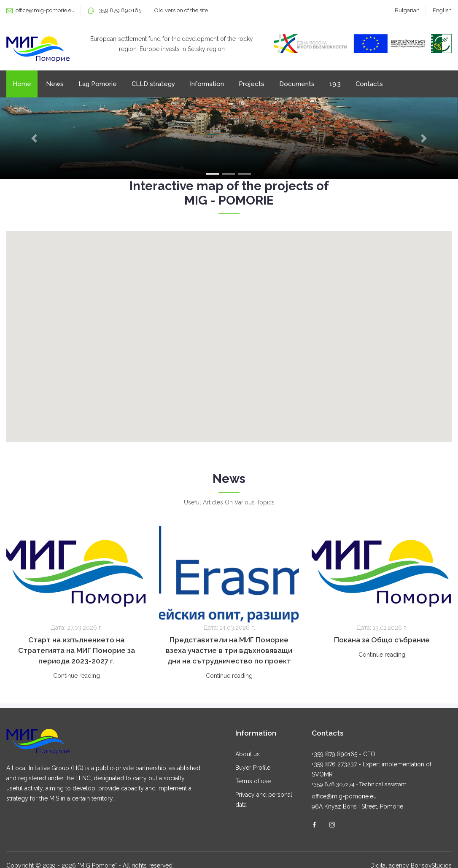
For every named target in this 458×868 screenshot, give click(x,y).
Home (22, 85)
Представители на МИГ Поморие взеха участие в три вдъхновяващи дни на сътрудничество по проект (229, 652)
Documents (297, 85)
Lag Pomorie (98, 85)
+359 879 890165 (119, 10)
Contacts (369, 85)
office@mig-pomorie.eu (44, 10)
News (55, 85)
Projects (252, 85)
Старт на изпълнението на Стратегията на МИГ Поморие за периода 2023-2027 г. (77, 652)
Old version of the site (181, 10)
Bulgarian (407, 10)
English (442, 10)
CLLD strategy (153, 85)
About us (248, 755)
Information (207, 85)
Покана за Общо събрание (382, 642)
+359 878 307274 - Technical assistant (359, 786)
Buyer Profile (253, 769)
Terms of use (253, 782)
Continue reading (77, 678)
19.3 (335, 85)
